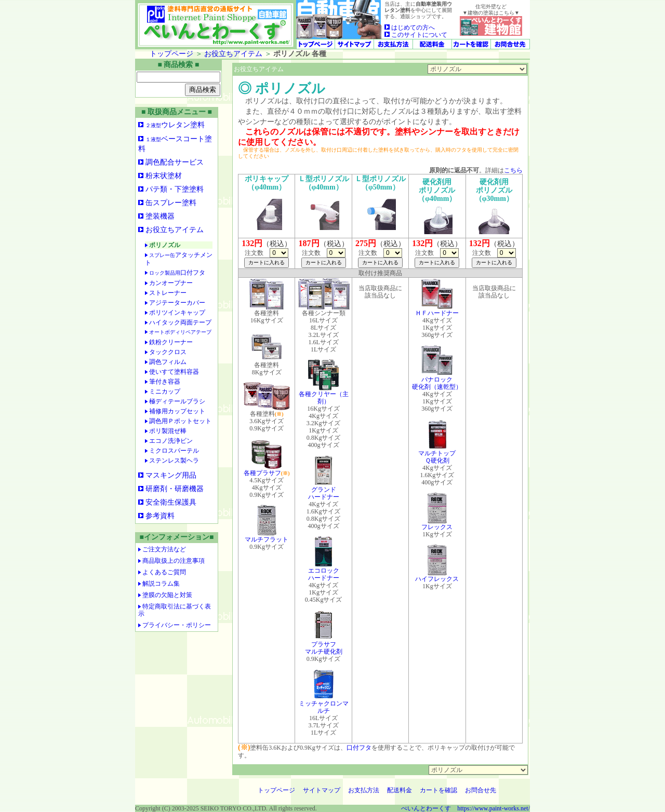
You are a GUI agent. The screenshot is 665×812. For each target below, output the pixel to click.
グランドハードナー (324, 490)
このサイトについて (416, 35)
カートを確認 (438, 790)
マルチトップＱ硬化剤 (437, 454)
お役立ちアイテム (233, 54)
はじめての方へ (410, 28)
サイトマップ (322, 790)
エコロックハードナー (324, 571)
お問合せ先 (481, 790)
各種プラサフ (263, 470)
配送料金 (400, 790)
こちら (513, 170)
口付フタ (359, 748)
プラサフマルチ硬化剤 (324, 645)
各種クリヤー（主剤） (324, 395)
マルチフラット (267, 537)
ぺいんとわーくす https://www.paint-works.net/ (465, 808)
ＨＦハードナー (437, 310)
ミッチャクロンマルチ (324, 704)
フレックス (437, 524)
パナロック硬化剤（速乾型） (437, 380)
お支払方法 (364, 790)
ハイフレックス (437, 576)
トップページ (171, 54)
